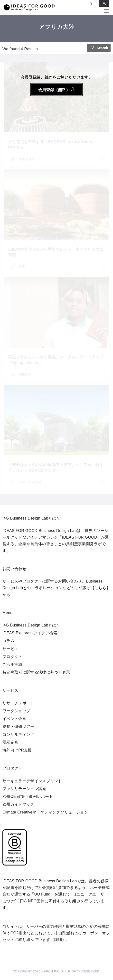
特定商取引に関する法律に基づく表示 (36, 672)
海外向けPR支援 (17, 750)
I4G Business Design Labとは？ (31, 625)
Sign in (104, 4)
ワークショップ (16, 711)
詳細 (58, 940)
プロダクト (12, 657)
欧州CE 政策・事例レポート (28, 797)
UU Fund (42, 894)
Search (99, 47)
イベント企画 (14, 719)
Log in (91, 4)
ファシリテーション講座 (24, 789)
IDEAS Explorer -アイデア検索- (31, 633)
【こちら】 (101, 588)
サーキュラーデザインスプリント (32, 781)
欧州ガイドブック (18, 804)
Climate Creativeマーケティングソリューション (45, 812)
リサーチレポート (18, 703)
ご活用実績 (12, 664)
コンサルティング (18, 735)
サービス (10, 649)
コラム (8, 641)
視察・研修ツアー (18, 726)
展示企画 (10, 742)
